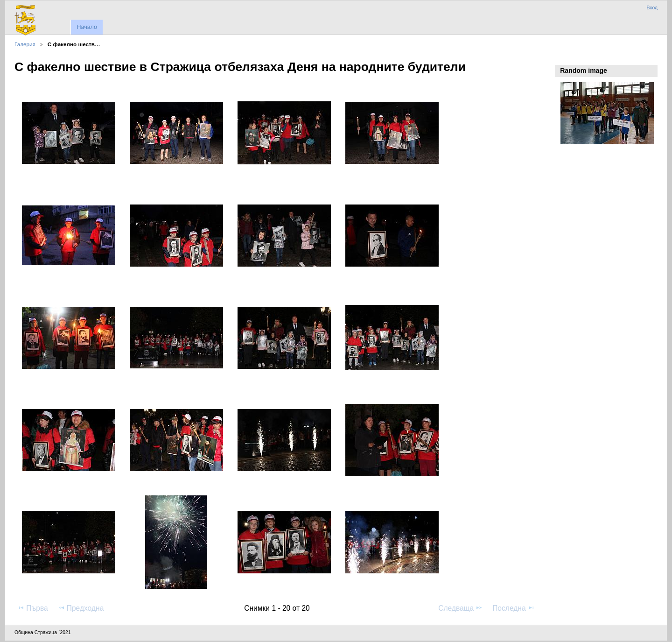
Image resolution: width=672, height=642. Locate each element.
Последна (514, 608)
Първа (33, 608)
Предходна (81, 608)
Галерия (25, 44)
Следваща (460, 608)
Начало (87, 27)
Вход (652, 8)
